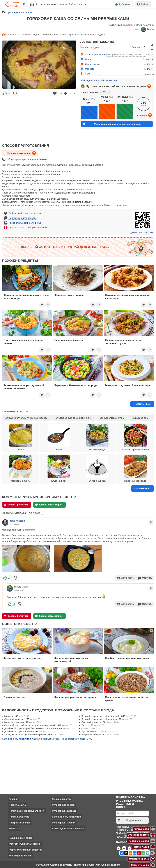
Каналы (63, 4)
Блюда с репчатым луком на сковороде (27, 418)
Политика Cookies (19, 816)
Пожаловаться (11, 35)
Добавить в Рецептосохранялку (25, 213)
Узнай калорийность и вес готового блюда (112, 124)
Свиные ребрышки (95, 54)
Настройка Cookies (20, 822)
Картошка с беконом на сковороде (76, 385)
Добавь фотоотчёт (16, 505)
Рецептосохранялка (46, 4)
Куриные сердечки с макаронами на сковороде (128, 297)
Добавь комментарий (49, 505)
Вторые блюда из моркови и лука (74, 418)
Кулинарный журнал (64, 822)
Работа (73, 4)
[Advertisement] (39, 118)
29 (61, 93)
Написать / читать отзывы (22, 218)
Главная (13, 798)
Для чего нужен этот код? (142, 233)
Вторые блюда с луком (112, 418)
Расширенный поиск (20, 837)
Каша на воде (59, 469)
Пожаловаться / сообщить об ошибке (28, 227)
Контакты (14, 828)
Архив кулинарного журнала (68, 828)
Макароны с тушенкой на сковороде (128, 385)
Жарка (59, 437)
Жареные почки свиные (69, 295)
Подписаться (129, 820)
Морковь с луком (21, 469)
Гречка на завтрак (15, 697)
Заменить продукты (90, 47)
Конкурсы (84, 4)
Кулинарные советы (64, 804)
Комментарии (51, 34)
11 (14, 604)
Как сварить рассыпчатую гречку (75, 697)
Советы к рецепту (69, 35)
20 (9, 93)
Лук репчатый (92, 64)
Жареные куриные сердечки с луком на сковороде (26, 297)
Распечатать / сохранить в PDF (25, 223)
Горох (88, 59)
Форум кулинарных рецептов (26, 849)
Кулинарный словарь (64, 810)
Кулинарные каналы (20, 855)
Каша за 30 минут (141, 418)
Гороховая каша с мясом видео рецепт (23, 342)
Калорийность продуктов (93, 35)
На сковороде (97, 437)
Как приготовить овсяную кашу (23, 658)
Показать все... (142, 488)
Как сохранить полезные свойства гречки (127, 698)
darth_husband (17, 521)
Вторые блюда (97, 469)
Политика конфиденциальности (27, 810)
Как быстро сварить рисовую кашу (127, 658)
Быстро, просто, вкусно (135, 437)
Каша (21, 437)
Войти (142, 4)
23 (9, 578)
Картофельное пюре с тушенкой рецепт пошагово (24, 387)
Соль (88, 74)
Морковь (90, 69)
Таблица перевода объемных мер (99, 80)
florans (148, 29)
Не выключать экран (17, 153)
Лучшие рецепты (62, 798)
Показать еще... (142, 404)
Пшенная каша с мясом (69, 340)
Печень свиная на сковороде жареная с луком (123, 342)
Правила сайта (17, 804)
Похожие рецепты (32, 35)
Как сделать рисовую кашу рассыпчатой (71, 659)
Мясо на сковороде (135, 469)
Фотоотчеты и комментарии (25, 843)
